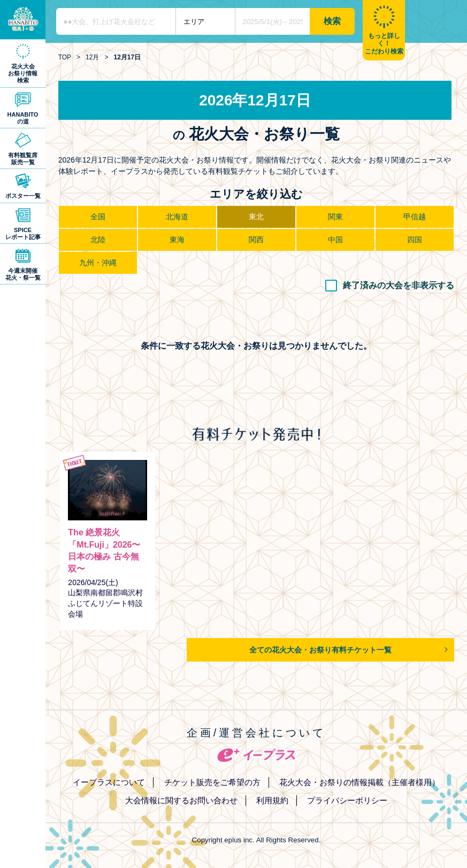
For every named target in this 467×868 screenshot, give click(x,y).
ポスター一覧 (23, 196)
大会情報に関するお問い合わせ (181, 800)
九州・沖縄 (98, 263)
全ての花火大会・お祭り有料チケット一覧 (320, 650)
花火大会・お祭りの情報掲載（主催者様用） (359, 782)
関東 (335, 217)
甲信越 (415, 217)
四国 (415, 240)
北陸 (98, 240)
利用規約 (272, 800)
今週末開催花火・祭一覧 (23, 274)
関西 (256, 240)
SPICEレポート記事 (23, 233)
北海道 (177, 217)
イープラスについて (109, 782)
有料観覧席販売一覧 (23, 159)
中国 (335, 240)
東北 (256, 217)
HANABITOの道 (23, 118)
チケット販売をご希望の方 (212, 782)
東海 (177, 240)
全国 (98, 217)
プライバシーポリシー (347, 800)
